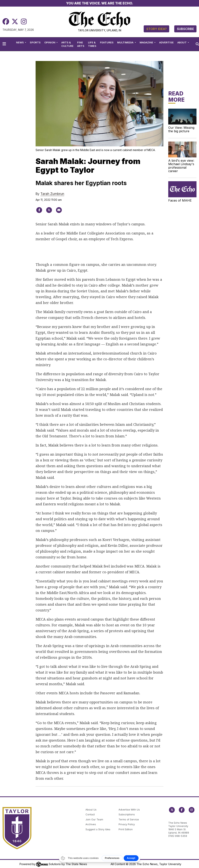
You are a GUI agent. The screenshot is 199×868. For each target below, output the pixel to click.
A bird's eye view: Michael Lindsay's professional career (181, 166)
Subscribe (185, 29)
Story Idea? (157, 29)
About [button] (182, 42)
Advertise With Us (129, 810)
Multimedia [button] (126, 42)
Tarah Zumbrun (52, 194)
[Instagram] (24, 22)
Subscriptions (127, 814)
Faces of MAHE (180, 200)
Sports (35, 42)
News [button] (20, 42)
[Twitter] (15, 22)
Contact (90, 814)
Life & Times (92, 44)
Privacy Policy (127, 824)
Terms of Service (129, 819)
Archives (91, 824)
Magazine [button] (147, 42)
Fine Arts (81, 44)
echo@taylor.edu (178, 819)
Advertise (166, 42)
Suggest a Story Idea (98, 829)
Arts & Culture (67, 44)
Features (107, 42)
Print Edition (126, 829)
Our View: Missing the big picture (181, 129)
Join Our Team (94, 819)
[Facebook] (6, 22)
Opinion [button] (50, 42)
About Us (91, 810)
